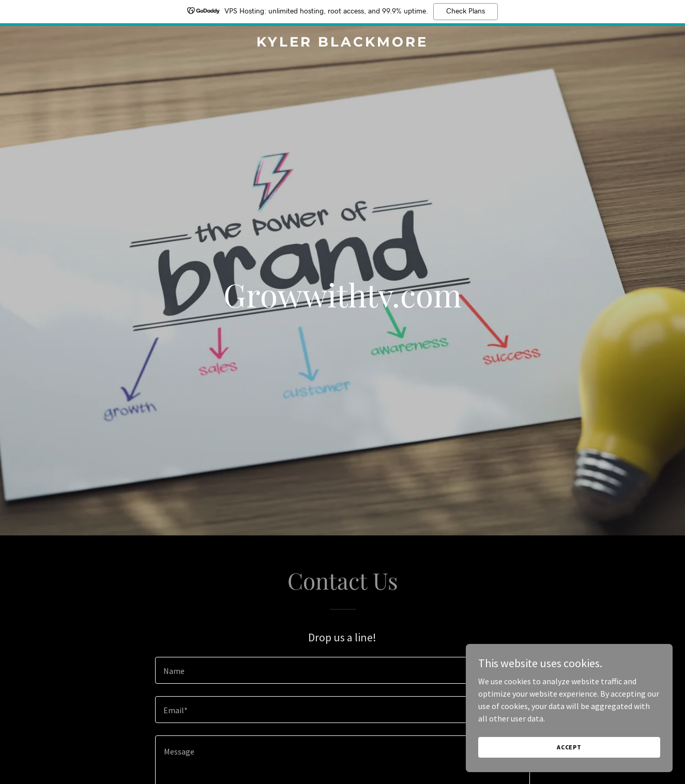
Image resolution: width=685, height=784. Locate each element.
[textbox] (342, 670)
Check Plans (466, 11)
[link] (343, 43)
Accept (569, 747)
